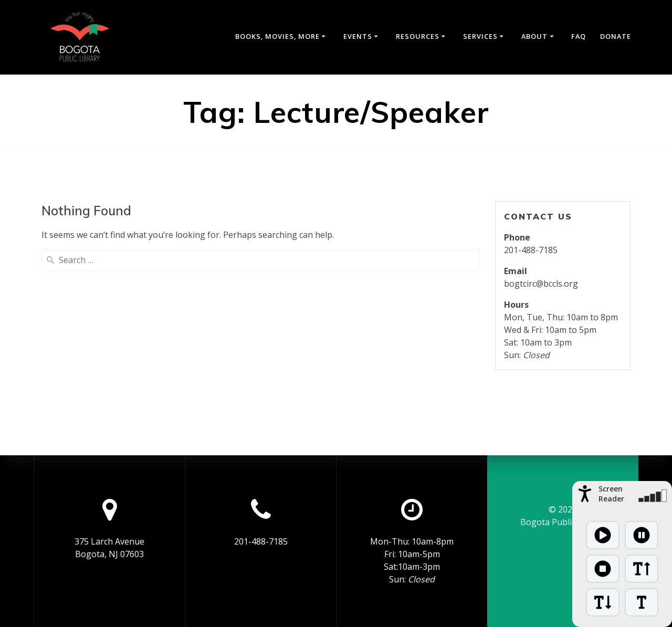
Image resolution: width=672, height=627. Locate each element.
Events (358, 36)
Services (480, 36)
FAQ (579, 36)
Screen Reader (611, 494)
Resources (418, 36)
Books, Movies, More (277, 36)
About (534, 36)
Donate (616, 36)
